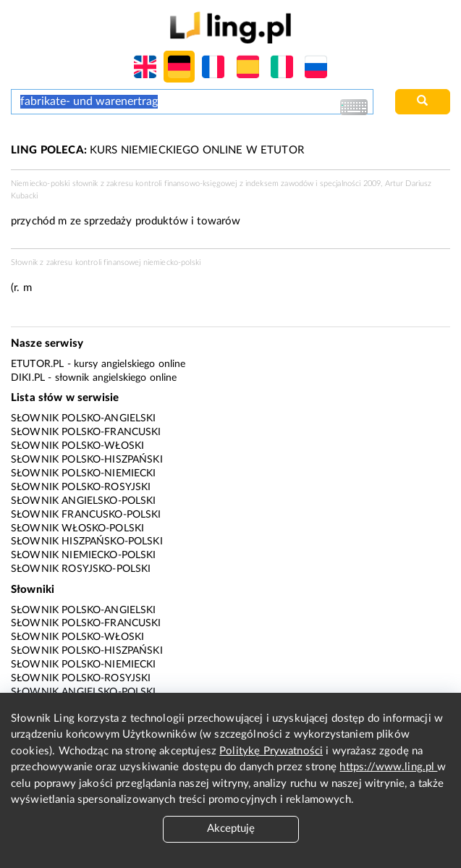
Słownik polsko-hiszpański (87, 460)
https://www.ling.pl (388, 767)
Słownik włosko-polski (77, 528)
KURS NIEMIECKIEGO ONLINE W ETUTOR (157, 150)
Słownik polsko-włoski (77, 446)
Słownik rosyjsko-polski (81, 569)
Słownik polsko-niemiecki (84, 473)
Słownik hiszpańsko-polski (87, 542)
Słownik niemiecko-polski (84, 555)
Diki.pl (28, 378)
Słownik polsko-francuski (86, 432)
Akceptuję (231, 829)
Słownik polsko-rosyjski (81, 487)
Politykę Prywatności (271, 751)
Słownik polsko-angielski (84, 418)
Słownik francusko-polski (86, 515)
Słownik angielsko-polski (84, 501)
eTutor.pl (37, 364)
